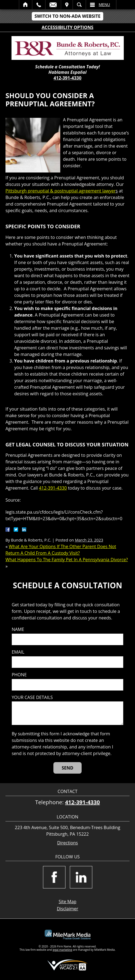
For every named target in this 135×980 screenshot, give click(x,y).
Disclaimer (67, 909)
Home (26, 5)
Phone (19, 675)
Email (53, 5)
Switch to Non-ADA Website (67, 16)
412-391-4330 (68, 78)
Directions (68, 843)
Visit (67, 5)
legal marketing (62, 950)
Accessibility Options (67, 27)
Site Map (67, 902)
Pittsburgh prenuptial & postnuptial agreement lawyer (61, 191)
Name (18, 629)
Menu (104, 5)
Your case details (32, 697)
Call (39, 5)
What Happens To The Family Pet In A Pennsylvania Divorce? (67, 560)
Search (79, 5)
